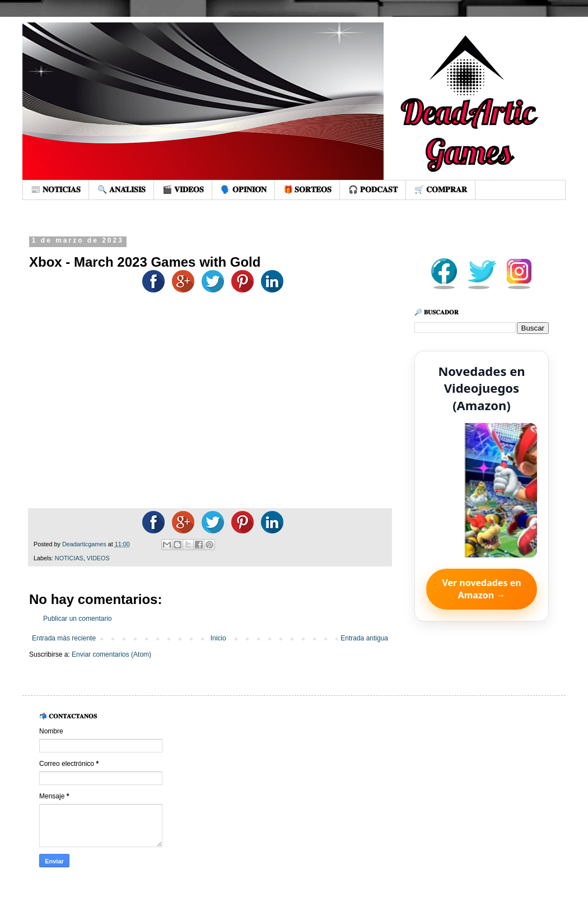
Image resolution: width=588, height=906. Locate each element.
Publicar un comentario (78, 619)
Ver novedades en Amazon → (481, 589)
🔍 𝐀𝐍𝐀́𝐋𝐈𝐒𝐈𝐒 (122, 189)
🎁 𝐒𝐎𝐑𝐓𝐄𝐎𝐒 (308, 189)
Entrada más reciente (64, 638)
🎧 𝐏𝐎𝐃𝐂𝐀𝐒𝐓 (373, 189)
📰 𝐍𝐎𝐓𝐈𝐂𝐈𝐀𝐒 (56, 189)
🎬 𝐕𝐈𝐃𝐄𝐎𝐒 (183, 189)
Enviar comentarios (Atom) (111, 654)
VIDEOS (98, 558)
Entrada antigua (364, 638)
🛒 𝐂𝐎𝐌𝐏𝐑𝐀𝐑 (441, 189)
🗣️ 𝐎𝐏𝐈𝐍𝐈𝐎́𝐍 (244, 189)
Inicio (218, 638)
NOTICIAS (69, 558)
